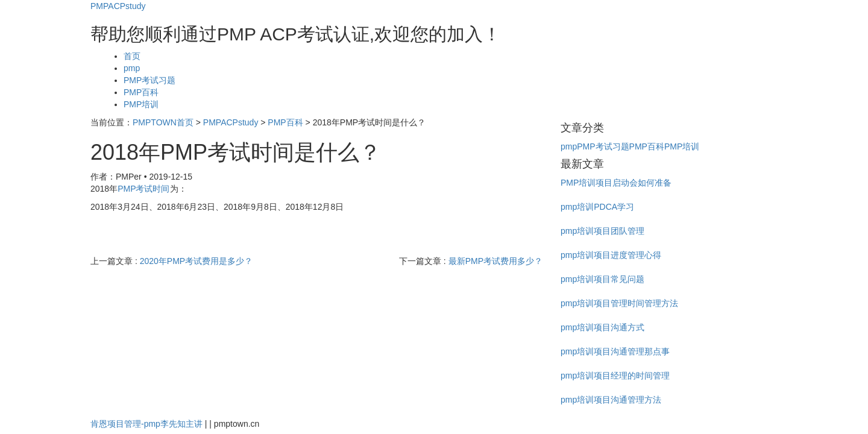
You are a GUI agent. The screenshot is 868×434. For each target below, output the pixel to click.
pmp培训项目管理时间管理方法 (619, 303)
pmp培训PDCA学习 (597, 207)
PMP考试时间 (143, 189)
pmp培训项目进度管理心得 (611, 255)
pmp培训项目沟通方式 (602, 327)
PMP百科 (141, 92)
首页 (132, 56)
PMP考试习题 (149, 80)
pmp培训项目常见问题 (602, 279)
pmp (132, 68)
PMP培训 (141, 104)
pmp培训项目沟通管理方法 (611, 400)
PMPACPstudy (118, 6)
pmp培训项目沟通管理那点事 (615, 351)
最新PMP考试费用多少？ (495, 261)
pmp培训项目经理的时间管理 (615, 376)
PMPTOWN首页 (163, 122)
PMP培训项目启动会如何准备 (616, 183)
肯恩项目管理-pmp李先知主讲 (146, 424)
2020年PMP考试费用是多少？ (196, 261)
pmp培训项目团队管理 (602, 231)
